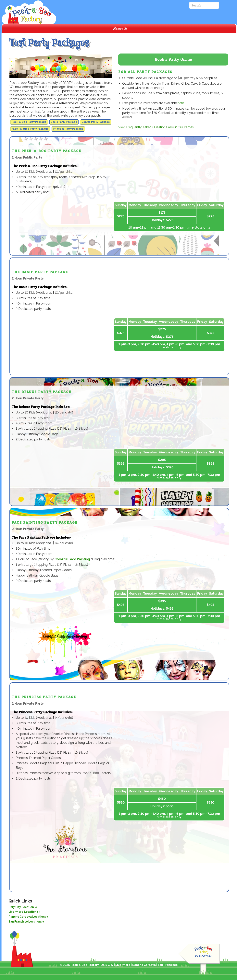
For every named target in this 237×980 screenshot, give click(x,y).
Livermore (123, 965)
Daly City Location (21, 907)
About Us (120, 29)
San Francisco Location (25, 922)
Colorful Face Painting (72, 559)
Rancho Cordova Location (27, 917)
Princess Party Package (68, 129)
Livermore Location (22, 912)
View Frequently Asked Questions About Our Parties (156, 127)
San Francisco (168, 965)
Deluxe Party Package (96, 122)
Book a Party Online (173, 59)
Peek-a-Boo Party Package (29, 122)
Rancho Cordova (144, 965)
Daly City (107, 965)
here (181, 103)
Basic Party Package (64, 122)
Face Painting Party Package (30, 129)
